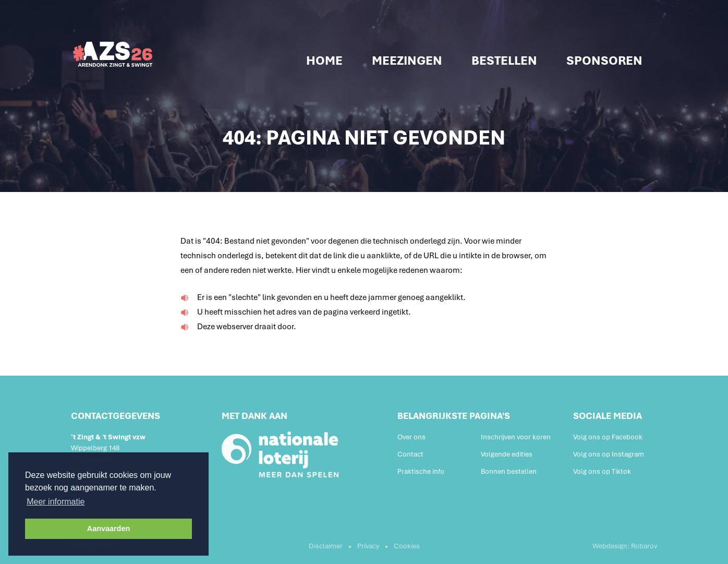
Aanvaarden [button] (108, 529)
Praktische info (421, 471)
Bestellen (504, 61)
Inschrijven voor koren (516, 437)
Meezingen (407, 61)
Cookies (407, 546)
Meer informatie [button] (56, 502)
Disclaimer (326, 546)
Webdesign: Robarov (625, 546)
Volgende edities (507, 454)
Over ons (411, 437)
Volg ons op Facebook (608, 437)
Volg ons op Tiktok (602, 471)
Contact (410, 454)
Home (324, 61)
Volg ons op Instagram (609, 454)
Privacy (368, 546)
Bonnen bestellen (509, 471)
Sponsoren (604, 61)
